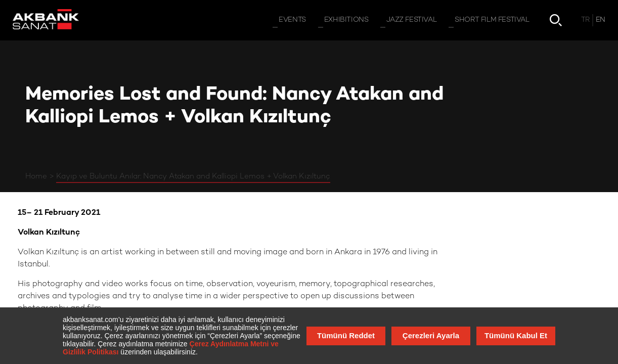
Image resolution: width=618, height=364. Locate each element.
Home (36, 176)
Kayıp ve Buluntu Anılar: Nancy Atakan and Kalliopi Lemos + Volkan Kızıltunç (193, 176)
